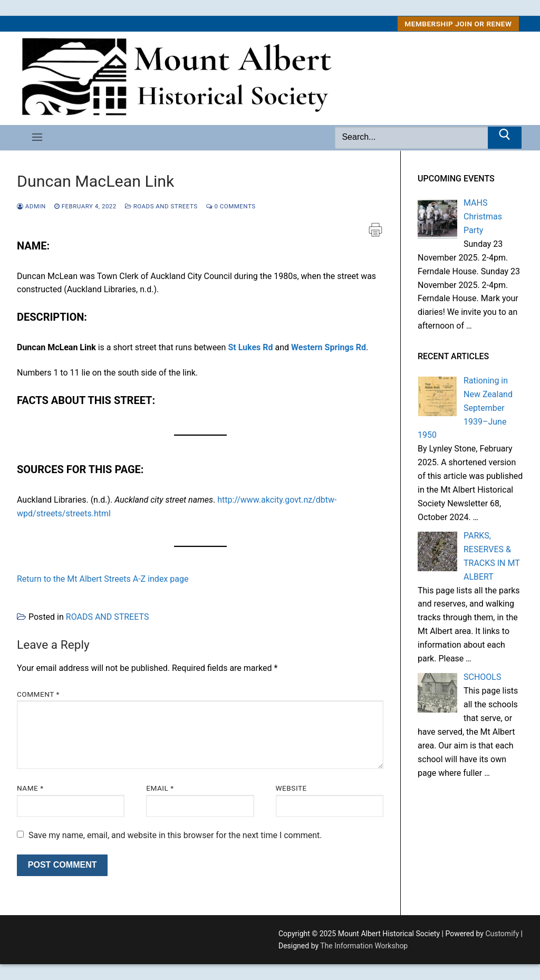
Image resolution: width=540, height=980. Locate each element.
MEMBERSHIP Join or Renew (458, 24)
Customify (502, 934)
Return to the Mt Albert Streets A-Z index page (103, 579)
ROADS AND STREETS (161, 206)
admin (31, 206)
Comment (38, 694)
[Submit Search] (505, 138)
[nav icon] (37, 138)
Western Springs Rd (329, 347)
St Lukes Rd (250, 347)
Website (291, 788)
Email (160, 788)
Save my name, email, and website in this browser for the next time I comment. (175, 835)
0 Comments (231, 206)
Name (30, 788)
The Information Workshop (364, 946)
